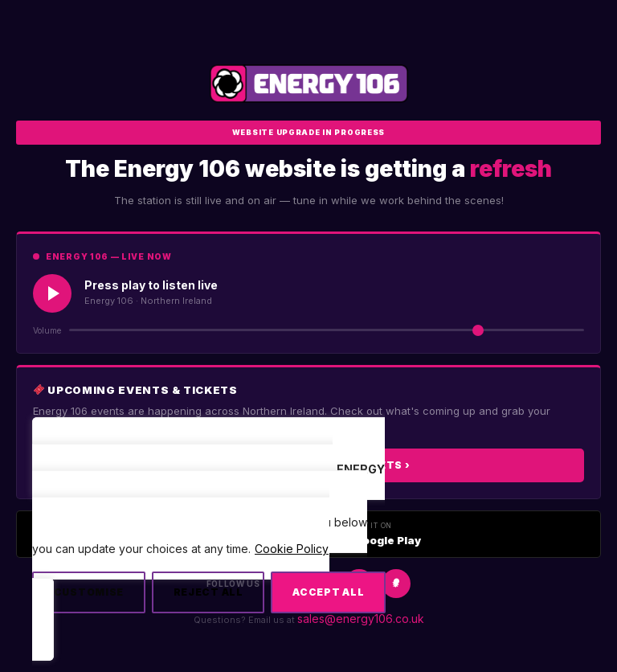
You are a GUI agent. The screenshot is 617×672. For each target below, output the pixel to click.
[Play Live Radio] (52, 293)
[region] (209, 546)
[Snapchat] (396, 584)
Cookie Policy (292, 549)
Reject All (208, 592)
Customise (89, 592)
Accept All (328, 592)
